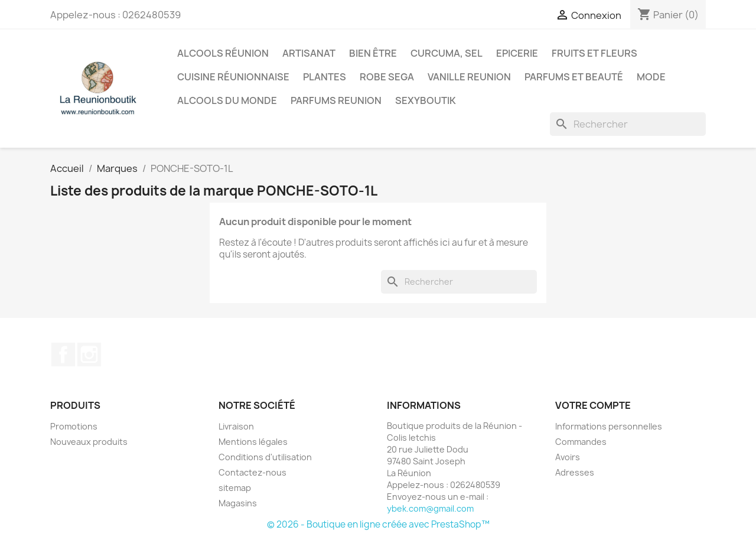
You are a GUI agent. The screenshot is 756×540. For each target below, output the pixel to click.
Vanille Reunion (469, 77)
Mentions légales (253, 442)
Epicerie (517, 53)
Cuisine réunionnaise (233, 77)
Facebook (63, 354)
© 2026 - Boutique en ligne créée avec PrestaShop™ (378, 524)
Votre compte (593, 405)
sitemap (235, 488)
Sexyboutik (426, 100)
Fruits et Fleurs (594, 53)
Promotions (74, 426)
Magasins (238, 503)
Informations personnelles (609, 426)
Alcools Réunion (223, 53)
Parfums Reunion (336, 100)
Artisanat (309, 53)
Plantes (325, 77)
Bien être (373, 53)
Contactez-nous (252, 472)
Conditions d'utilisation (265, 457)
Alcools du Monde (227, 100)
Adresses (575, 472)
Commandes (581, 442)
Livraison (236, 426)
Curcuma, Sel (447, 53)
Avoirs (568, 457)
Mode (651, 77)
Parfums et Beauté (574, 77)
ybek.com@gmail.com (430, 508)
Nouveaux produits (89, 442)
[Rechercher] (628, 124)
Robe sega (387, 77)
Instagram (89, 354)
